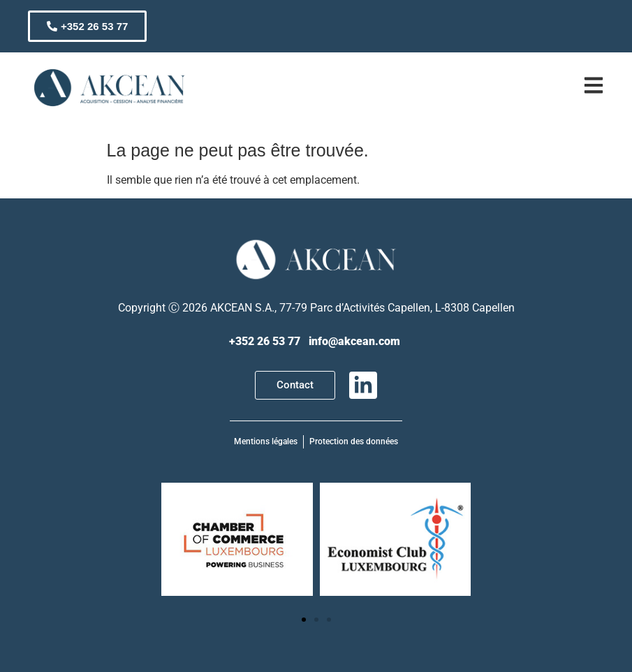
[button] (304, 620)
